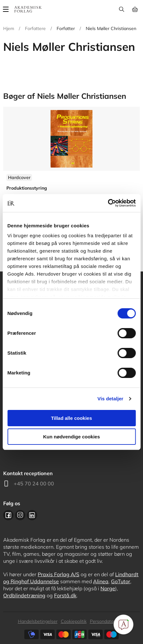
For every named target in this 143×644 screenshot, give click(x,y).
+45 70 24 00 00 (34, 483)
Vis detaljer (111, 399)
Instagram (20, 515)
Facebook (8, 515)
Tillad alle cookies (71, 418)
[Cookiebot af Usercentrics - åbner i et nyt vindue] (108, 203)
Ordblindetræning (24, 595)
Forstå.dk (65, 595)
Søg (121, 9)
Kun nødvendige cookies (72, 437)
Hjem (9, 28)
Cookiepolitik (74, 621)
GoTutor (121, 581)
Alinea (101, 581)
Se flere (71, 172)
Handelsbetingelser (38, 621)
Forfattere (35, 28)
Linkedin (32, 515)
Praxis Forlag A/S (59, 574)
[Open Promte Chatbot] (123, 624)
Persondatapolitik (108, 621)
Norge (108, 588)
